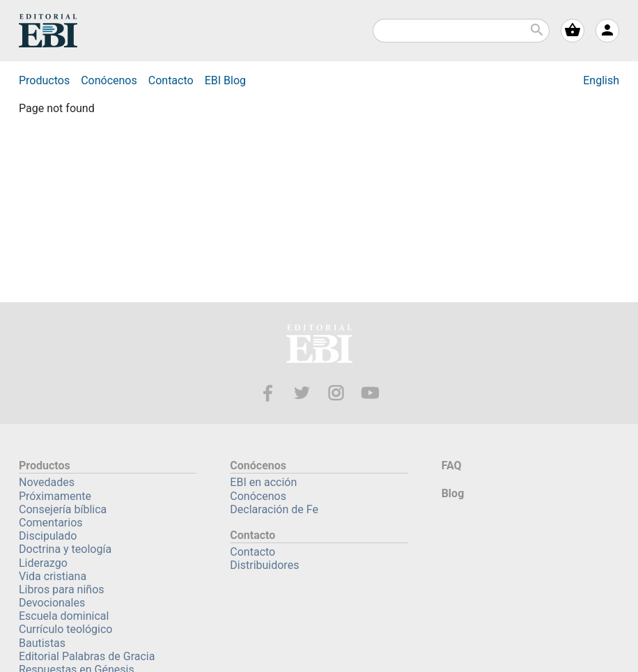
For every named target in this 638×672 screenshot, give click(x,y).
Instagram (336, 393)
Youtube (370, 393)
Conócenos (109, 80)
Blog (225, 80)
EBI (48, 31)
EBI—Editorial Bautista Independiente (319, 346)
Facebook (268, 393)
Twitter (302, 393)
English (601, 80)
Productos (44, 80)
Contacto (171, 80)
